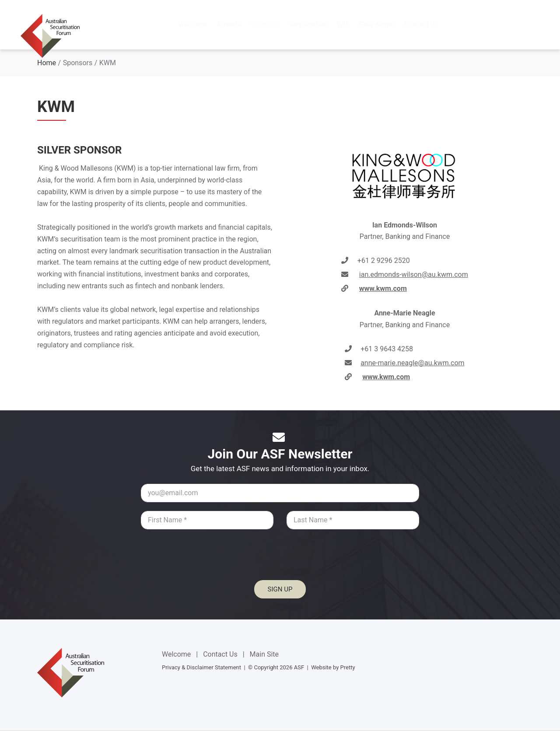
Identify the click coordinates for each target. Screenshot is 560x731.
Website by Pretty (333, 667)
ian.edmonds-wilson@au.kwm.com (414, 275)
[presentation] (280, 560)
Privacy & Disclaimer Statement (201, 667)
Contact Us (220, 654)
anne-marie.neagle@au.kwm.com (412, 363)
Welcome (176, 654)
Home (47, 63)
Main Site (264, 654)
